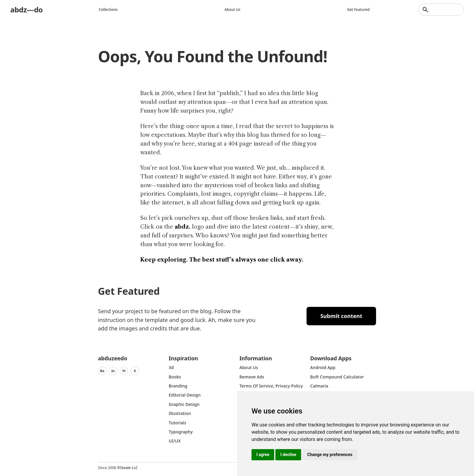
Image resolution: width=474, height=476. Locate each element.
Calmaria (319, 386)
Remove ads (252, 377)
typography (181, 432)
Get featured (358, 10)
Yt (124, 371)
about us (249, 367)
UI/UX (175, 441)
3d (171, 367)
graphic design (184, 404)
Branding (178, 386)
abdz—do (26, 10)
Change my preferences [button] (330, 455)
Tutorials (177, 423)
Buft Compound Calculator (337, 377)
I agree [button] (263, 455)
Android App (323, 367)
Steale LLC (129, 468)
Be (102, 371)
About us (232, 10)
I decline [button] (288, 455)
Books (175, 377)
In (113, 371)
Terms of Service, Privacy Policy (271, 386)
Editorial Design (185, 395)
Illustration (180, 413)
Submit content (341, 316)
